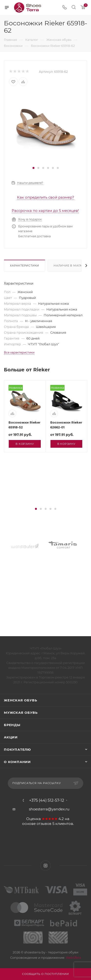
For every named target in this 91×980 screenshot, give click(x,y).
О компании (17, 762)
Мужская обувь (21, 713)
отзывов (44, 824)
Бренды (12, 725)
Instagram (45, 866)
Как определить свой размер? (46, 197)
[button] (33, 168)
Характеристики (25, 266)
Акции (11, 737)
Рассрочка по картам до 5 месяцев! (45, 211)
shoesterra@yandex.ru (49, 809)
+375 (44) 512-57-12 (47, 800)
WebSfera (73, 958)
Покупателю (17, 749)
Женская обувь (20, 700)
